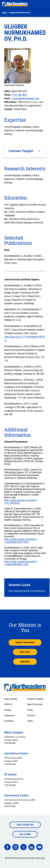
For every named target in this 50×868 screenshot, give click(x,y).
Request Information (25, 642)
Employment (9, 716)
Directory (31, 716)
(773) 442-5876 (19, 95)
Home (5, 13)
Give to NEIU (25, 834)
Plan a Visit (25, 652)
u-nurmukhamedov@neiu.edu (25, 98)
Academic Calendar (35, 699)
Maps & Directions (35, 704)
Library (30, 721)
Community (9, 721)
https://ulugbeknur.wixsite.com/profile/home (27, 591)
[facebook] (7, 847)
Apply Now (25, 662)
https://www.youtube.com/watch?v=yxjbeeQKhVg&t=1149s (21, 563)
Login (43, 858)
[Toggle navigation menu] (45, 4)
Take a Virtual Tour (25, 825)
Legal (37, 858)
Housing (8, 710)
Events (30, 710)
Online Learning (11, 699)
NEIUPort (8, 704)
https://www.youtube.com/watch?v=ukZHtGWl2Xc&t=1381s (21, 541)
